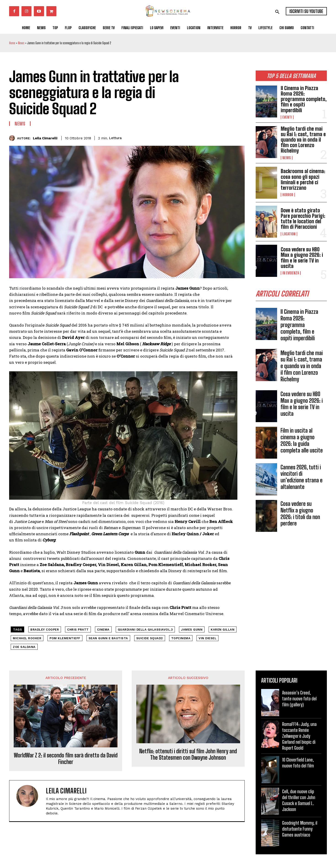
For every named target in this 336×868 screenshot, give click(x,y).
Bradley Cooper (45, 630)
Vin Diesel (207, 638)
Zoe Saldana (24, 647)
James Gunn (192, 630)
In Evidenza (291, 273)
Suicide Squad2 (150, 638)
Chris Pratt (78, 630)
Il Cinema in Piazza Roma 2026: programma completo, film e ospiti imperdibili (304, 99)
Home (12, 43)
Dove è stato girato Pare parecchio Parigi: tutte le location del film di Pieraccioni (303, 219)
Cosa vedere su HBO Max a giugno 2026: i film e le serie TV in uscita (302, 258)
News (21, 43)
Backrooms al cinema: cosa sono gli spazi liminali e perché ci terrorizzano (303, 179)
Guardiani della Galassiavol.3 (145, 630)
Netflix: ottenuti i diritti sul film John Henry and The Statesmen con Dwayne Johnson (188, 755)
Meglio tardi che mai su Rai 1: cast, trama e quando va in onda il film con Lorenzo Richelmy (303, 140)
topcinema (181, 638)
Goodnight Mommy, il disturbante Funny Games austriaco (300, 829)
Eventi (287, 117)
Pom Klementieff (65, 638)
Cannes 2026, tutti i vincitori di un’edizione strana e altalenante (302, 477)
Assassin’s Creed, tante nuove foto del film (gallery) (299, 699)
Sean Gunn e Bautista (108, 638)
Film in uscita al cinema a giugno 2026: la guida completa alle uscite (302, 440)
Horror (288, 195)
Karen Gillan (223, 630)
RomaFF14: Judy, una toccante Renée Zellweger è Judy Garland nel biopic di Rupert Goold (299, 736)
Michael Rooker (27, 638)
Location (289, 234)
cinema (103, 630)
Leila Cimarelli (45, 138)
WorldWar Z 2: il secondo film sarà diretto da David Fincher (66, 759)
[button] (277, 12)
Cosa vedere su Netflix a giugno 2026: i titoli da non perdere (300, 513)
